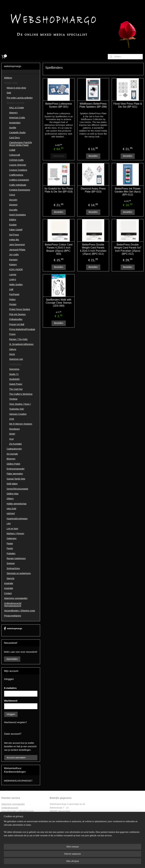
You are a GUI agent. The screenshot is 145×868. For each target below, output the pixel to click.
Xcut (11, 439)
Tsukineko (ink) (17, 409)
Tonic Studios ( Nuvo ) (20, 404)
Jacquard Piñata (17, 250)
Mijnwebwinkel (104, 862)
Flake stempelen (15, 474)
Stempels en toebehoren (19, 573)
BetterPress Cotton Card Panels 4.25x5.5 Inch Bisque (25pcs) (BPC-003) (59, 249)
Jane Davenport (17, 245)
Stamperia (14, 369)
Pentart (13, 304)
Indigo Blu (14, 240)
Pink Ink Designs (17, 314)
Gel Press (14, 235)
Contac (5, 822)
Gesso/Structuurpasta (17, 489)
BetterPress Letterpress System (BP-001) (59, 105)
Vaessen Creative (18, 414)
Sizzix (12, 354)
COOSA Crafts (16, 160)
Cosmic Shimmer (18, 165)
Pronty (12, 334)
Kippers (13, 265)
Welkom (8, 78)
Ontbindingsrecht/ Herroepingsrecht (13, 605)
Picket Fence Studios (20, 309)
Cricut (12, 195)
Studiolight (14, 379)
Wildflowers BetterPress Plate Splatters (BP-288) (93, 105)
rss (69, 862)
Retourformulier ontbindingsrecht (18, 811)
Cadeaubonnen (14, 449)
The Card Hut (16, 389)
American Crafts (17, 118)
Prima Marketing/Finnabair (22, 329)
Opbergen (12, 538)
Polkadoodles (16, 319)
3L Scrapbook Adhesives (21, 344)
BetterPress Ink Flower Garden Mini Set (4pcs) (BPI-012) (128, 191)
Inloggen (11, 714)
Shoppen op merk (15, 103)
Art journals (12, 454)
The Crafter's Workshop (21, 394)
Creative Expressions (20, 190)
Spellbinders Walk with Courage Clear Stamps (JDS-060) (59, 303)
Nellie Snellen (16, 285)
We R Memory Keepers (21, 424)
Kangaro (13, 260)
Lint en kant (12, 529)
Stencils (11, 578)
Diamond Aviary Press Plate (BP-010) (93, 190)
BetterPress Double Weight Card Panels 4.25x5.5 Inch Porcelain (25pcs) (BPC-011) (93, 249)
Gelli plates (12, 484)
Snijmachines (13, 568)
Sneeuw (11, 563)
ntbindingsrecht (11, 808)
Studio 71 (14, 374)
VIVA (12, 419)
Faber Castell (16, 230)
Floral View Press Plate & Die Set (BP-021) (128, 105)
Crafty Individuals (18, 185)
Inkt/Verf (11, 514)
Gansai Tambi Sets (16, 479)
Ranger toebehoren (16, 558)
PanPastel (14, 294)
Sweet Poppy (16, 384)
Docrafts (13, 210)
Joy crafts (14, 255)
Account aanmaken (16, 758)
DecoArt (13, 200)
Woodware (14, 429)
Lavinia (13, 275)
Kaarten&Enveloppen (17, 519)
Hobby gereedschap (17, 504)
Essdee (13, 225)
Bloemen (11, 459)
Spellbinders (15, 364)
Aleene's (13, 113)
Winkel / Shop (11, 83)
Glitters (10, 499)
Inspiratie (9, 583)
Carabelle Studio (17, 133)
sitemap (63, 862)
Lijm (9, 523)
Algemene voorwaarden (16, 598)
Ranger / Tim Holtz (18, 339)
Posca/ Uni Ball (17, 324)
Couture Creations (18, 170)
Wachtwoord (11, 701)
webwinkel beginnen (79, 862)
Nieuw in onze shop (16, 88)
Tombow (13, 399)
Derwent (13, 205)
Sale (9, 93)
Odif (11, 289)
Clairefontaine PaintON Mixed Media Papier (21, 144)
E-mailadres (10, 688)
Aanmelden (12, 659)
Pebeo (12, 299)
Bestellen (93, 156)
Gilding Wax (13, 494)
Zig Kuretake (15, 444)
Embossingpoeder (16, 469)
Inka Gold (11, 509)
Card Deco (14, 138)
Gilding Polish (13, 464)
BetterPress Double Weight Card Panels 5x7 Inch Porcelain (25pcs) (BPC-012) (128, 249)
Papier (10, 543)
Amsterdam (15, 123)
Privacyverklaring (13, 616)
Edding (13, 220)
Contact (8, 593)
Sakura (13, 349)
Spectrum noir (16, 359)
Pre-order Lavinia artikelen (20, 98)
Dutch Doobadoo (18, 215)
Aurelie (13, 128)
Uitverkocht (59, 156)
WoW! (12, 434)
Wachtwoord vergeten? (15, 722)
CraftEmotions (16, 175)
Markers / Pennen (15, 533)
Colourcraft (15, 155)
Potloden (11, 553)
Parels (10, 548)
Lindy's (13, 279)
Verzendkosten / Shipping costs (20, 611)
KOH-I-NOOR (16, 269)
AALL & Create (17, 108)
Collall (12, 150)
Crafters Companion (19, 180)
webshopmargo (13, 629)
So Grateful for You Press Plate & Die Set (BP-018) (59, 190)
